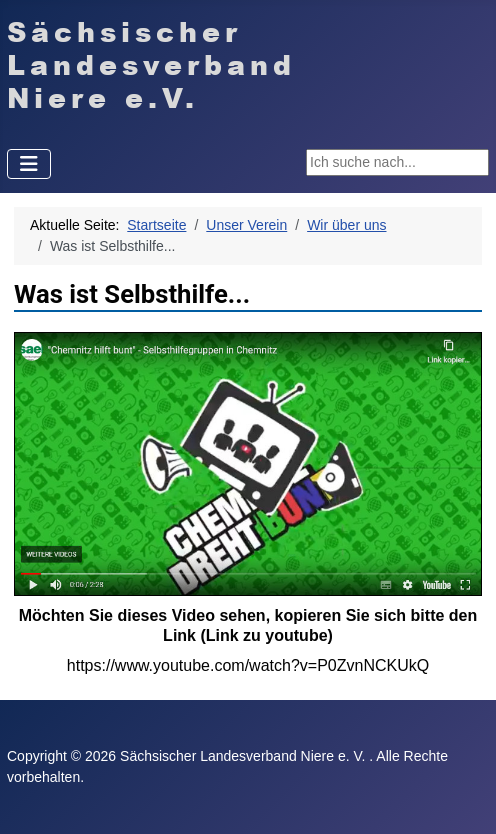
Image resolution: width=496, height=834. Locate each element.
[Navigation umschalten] (29, 164)
